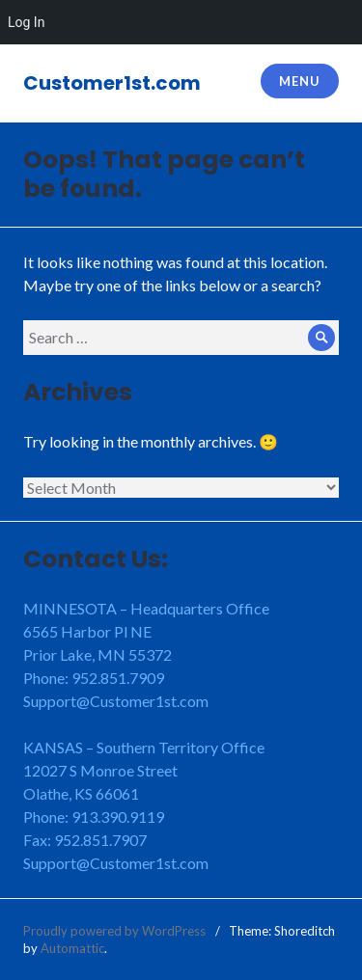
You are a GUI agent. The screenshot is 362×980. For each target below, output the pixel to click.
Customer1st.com (112, 83)
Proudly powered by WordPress (114, 931)
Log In (26, 22)
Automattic (72, 948)
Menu (299, 81)
